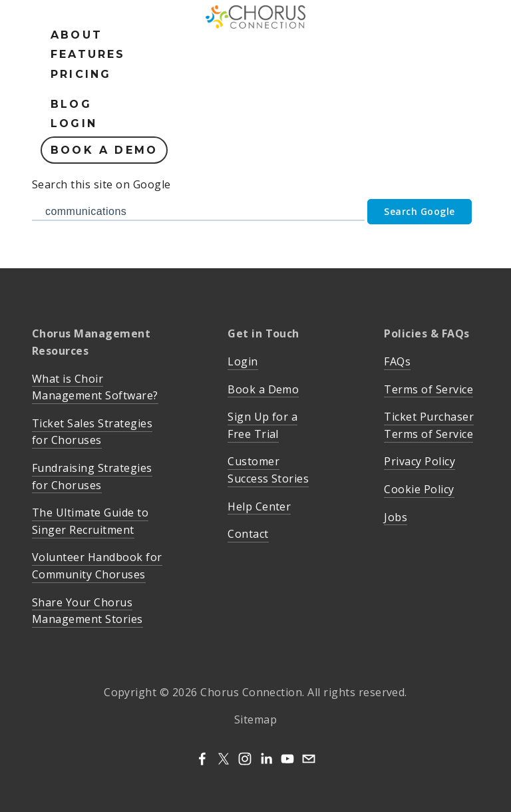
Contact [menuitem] (248, 534)
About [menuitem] (77, 35)
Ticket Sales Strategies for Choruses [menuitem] (92, 432)
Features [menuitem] (88, 54)
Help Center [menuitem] (259, 507)
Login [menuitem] (74, 123)
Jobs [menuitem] (396, 517)
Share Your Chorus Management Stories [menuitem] (87, 611)
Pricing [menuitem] (81, 74)
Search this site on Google (101, 184)
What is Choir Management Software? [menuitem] (95, 387)
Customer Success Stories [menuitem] (268, 470)
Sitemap (255, 719)
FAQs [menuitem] (397, 361)
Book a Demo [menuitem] (104, 150)
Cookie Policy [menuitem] (419, 489)
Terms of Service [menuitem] (428, 389)
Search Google (419, 211)
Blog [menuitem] (71, 104)
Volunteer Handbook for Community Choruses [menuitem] (97, 566)
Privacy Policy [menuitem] (420, 461)
